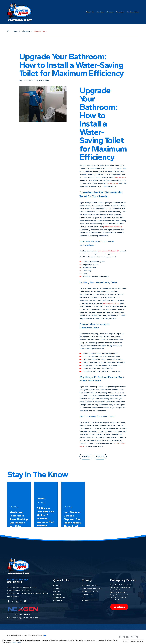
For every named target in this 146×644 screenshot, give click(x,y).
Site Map (85, 600)
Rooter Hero (121, 177)
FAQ (83, 597)
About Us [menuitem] (90, 12)
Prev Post (86, 456)
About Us (57, 585)
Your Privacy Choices (37, 636)
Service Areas (59, 597)
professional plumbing (112, 227)
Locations (119, 607)
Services (57, 588)
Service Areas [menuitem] (133, 12)
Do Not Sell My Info (90, 591)
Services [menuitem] (100, 12)
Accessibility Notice (90, 585)
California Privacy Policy (92, 588)
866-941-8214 (15, 582)
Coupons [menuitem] (120, 12)
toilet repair (113, 183)
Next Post (100, 456)
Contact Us (58, 600)
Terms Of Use (87, 594)
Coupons (57, 594)
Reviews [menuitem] (110, 12)
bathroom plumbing (111, 303)
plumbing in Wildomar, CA (109, 251)
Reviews (56, 591)
